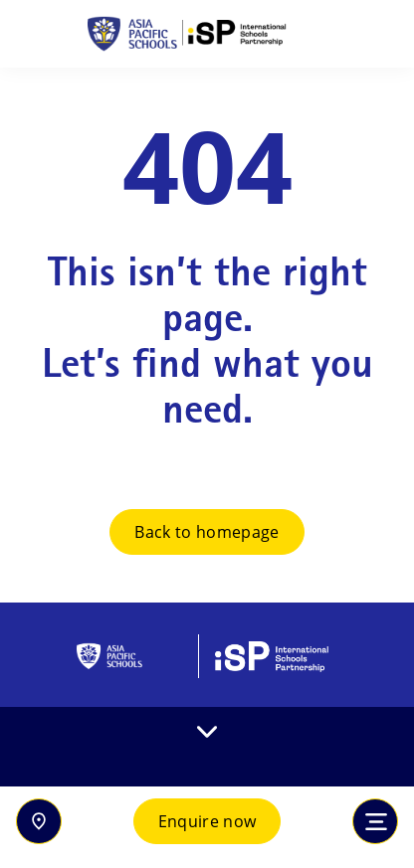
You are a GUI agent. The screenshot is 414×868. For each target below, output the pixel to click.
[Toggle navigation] (375, 821)
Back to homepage (207, 532)
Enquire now (207, 821)
